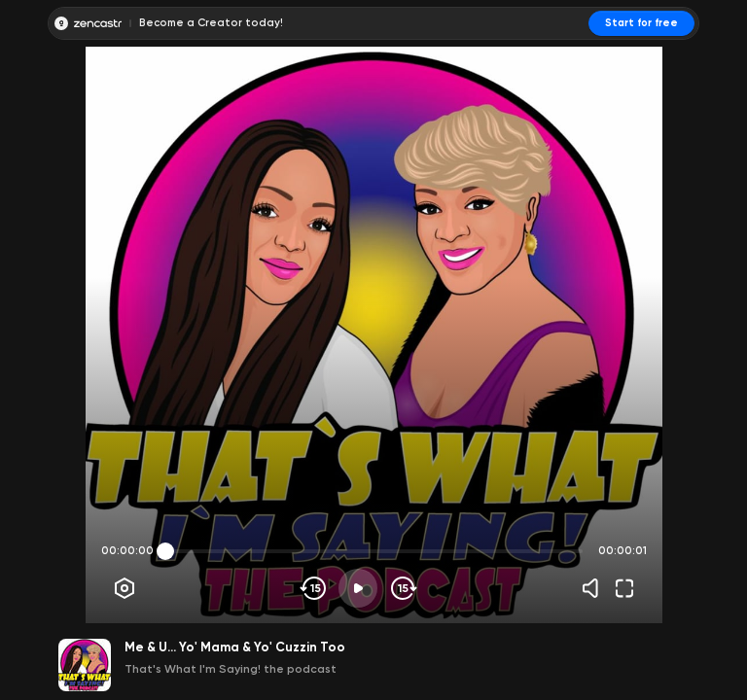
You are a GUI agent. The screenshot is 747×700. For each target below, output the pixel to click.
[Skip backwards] (314, 588)
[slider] (165, 551)
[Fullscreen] (624, 588)
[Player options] (124, 588)
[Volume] (595, 588)
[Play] (358, 588)
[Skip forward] (402, 588)
